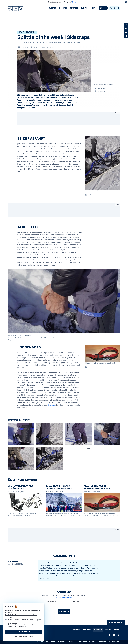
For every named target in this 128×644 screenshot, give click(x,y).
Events (84, 8)
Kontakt (40, 642)
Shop (93, 8)
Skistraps (51, 405)
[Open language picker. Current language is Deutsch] (111, 8)
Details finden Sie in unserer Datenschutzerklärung (22, 615)
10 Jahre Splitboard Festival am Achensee (59, 487)
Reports (63, 8)
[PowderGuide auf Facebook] (126, 25)
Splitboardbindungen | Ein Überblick (21, 487)
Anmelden (64, 612)
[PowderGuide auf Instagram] (126, 29)
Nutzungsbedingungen (86, 642)
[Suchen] (115, 8)
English (74, 2)
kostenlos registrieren (64, 597)
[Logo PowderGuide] (15, 9)
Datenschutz (114, 642)
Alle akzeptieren (24, 632)
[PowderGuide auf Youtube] (126, 32)
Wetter (53, 8)
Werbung (71, 642)
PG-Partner (51, 642)
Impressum (102, 642)
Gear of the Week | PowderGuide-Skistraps (99, 487)
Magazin (74, 8)
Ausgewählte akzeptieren (24, 637)
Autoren (61, 642)
